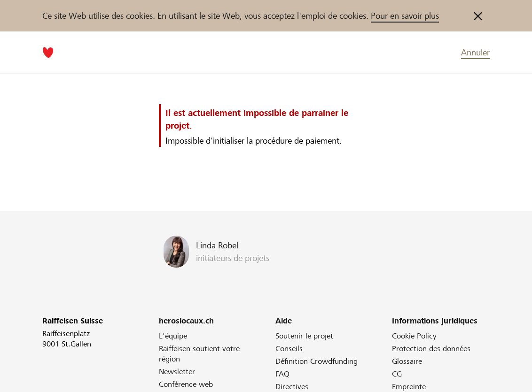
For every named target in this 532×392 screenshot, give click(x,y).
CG (397, 374)
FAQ (282, 374)
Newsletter (177, 372)
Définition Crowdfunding (317, 361)
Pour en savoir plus (405, 16)
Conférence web (186, 384)
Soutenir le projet (304, 336)
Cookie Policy (414, 336)
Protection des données (431, 349)
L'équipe (173, 336)
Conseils (289, 349)
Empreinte (409, 387)
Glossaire (407, 361)
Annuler (475, 52)
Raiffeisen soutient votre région (199, 354)
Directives (292, 387)
